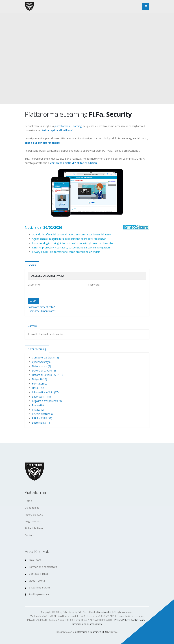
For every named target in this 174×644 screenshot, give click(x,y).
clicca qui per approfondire (42, 143)
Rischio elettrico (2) (43, 414)
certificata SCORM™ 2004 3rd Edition (74, 163)
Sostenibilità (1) (41, 423)
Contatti (29, 535)
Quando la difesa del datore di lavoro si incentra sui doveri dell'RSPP (72, 234)
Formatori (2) (40, 384)
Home (28, 501)
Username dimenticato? (42, 311)
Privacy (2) (38, 410)
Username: (34, 285)
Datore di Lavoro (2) (44, 370)
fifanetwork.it (104, 612)
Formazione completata (41, 567)
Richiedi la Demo (35, 528)
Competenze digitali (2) (45, 357)
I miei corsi (33, 560)
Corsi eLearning (37, 349)
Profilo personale (37, 594)
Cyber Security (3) (42, 362)
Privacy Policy (121, 620)
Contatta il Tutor (36, 574)
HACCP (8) (38, 388)
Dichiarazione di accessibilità (87, 624)
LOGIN (32, 265)
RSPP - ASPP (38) (42, 418)
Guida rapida (32, 508)
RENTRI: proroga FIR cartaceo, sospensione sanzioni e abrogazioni (71, 247)
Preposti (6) (39, 405)
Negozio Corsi (33, 521)
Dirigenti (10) (39, 379)
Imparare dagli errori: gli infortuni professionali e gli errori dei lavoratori (73, 243)
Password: (94, 285)
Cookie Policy (138, 620)
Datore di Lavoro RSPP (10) (48, 375)
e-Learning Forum (37, 587)
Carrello (32, 326)
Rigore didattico (34, 515)
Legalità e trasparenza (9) (47, 401)
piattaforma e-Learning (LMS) (90, 632)
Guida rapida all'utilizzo (57, 130)
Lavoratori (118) (41, 397)
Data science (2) (41, 366)
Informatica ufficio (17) (45, 392)
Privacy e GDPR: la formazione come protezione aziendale (66, 252)
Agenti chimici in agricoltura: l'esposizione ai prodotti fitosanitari (69, 239)
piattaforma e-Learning (68, 126)
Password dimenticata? (41, 307)
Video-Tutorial (35, 581)
